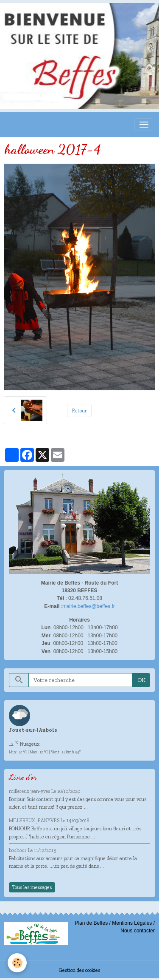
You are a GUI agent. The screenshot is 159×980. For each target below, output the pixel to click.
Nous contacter (138, 931)
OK (141, 680)
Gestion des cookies (79, 970)
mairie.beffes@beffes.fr (89, 606)
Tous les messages (32, 887)
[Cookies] (17, 963)
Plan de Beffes (91, 923)
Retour (79, 410)
